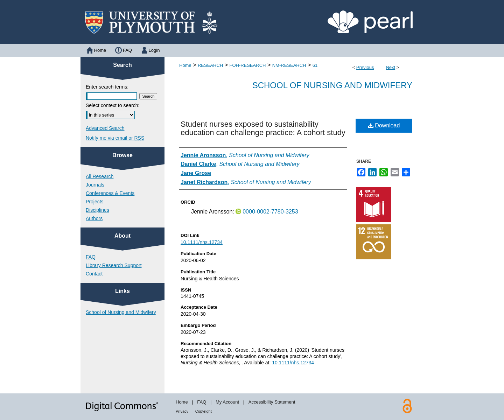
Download (384, 125)
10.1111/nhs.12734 (202, 242)
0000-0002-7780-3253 (270, 212)
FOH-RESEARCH (247, 65)
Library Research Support (114, 265)
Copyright (204, 411)
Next (390, 67)
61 (315, 65)
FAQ (91, 257)
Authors (94, 218)
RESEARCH (210, 65)
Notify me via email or (115, 138)
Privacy (182, 411)
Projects (95, 202)
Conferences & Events (110, 193)
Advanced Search (105, 128)
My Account (227, 402)
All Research (100, 176)
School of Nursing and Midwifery (332, 85)
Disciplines (97, 210)
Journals (95, 185)
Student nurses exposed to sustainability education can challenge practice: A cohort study (263, 128)
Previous (365, 67)
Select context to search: (113, 105)
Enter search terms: (107, 87)
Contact (94, 274)
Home (185, 65)
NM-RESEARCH (289, 65)
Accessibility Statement (272, 402)
